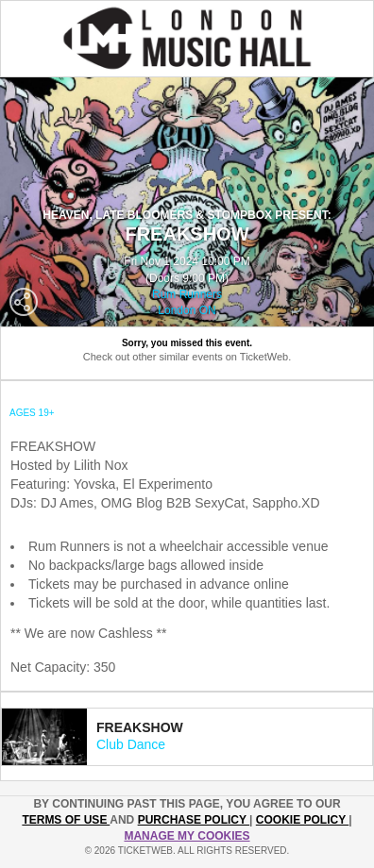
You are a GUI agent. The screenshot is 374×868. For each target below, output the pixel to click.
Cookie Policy (302, 820)
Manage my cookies (187, 836)
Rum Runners (187, 294)
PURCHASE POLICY (194, 820)
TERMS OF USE (66, 820)
